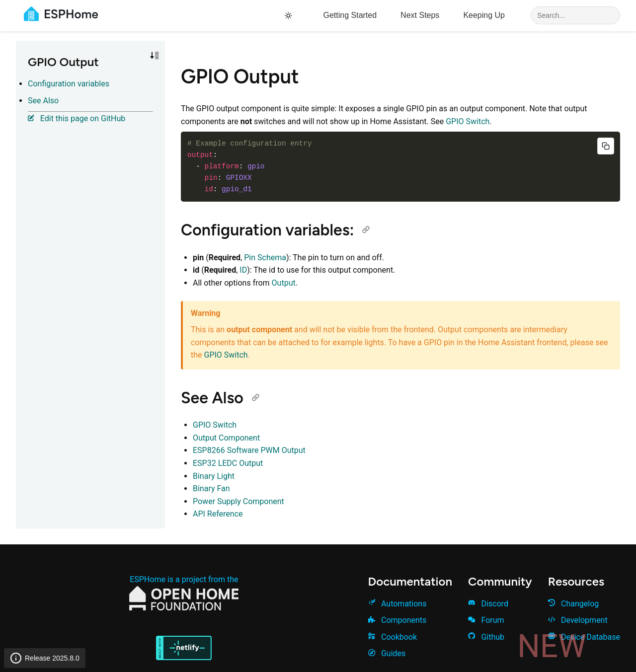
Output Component (226, 438)
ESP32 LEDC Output (228, 463)
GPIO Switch (468, 121)
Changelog (574, 604)
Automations (397, 604)
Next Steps (420, 15)
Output (284, 283)
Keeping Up (484, 15)
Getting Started (350, 15)
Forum (486, 620)
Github (486, 637)
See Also (43, 101)
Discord (488, 604)
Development (578, 620)
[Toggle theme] (290, 16)
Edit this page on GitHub (77, 118)
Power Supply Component (238, 501)
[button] (155, 56)
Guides (387, 653)
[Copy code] (606, 146)
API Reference (218, 514)
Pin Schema (265, 258)
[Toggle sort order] (155, 56)
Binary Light (214, 476)
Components (397, 620)
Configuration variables (69, 84)
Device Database (584, 637)
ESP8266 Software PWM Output (249, 450)
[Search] (575, 15)
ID (243, 270)
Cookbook (393, 637)
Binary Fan (211, 488)
